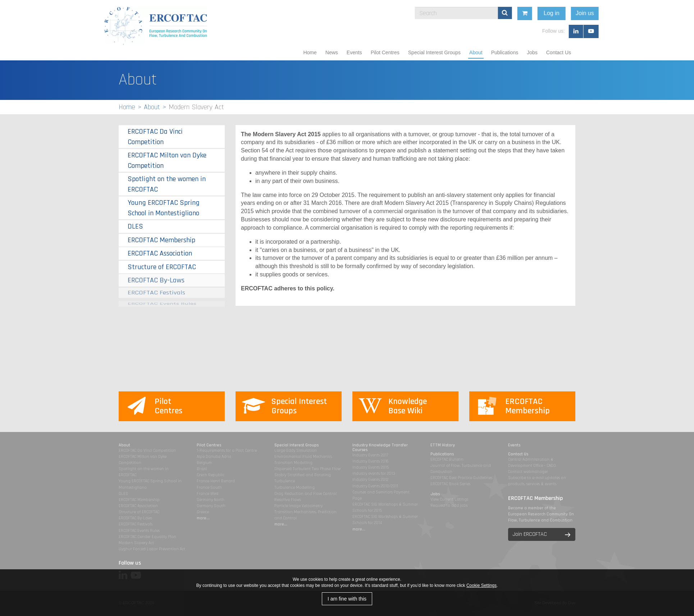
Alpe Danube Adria (214, 457)
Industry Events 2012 (370, 480)
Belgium (204, 463)
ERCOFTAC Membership (161, 240)
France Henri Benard (216, 481)
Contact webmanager (528, 472)
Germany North (211, 500)
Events (354, 52)
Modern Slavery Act (136, 543)
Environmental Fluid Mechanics (303, 457)
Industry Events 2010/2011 (375, 486)
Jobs (532, 52)
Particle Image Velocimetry (298, 506)
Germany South (211, 506)
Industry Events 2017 (370, 455)
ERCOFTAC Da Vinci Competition (155, 137)
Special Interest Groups (434, 52)
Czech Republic (211, 475)
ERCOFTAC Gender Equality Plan (147, 537)
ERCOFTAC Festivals (156, 288)
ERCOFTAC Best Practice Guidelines (461, 478)
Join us (633, 13)
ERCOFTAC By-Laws (156, 277)
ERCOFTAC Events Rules (139, 531)
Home (310, 52)
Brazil (202, 469)
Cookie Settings (481, 585)
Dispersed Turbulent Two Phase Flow (307, 469)
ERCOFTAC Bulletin (447, 459)
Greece (203, 512)
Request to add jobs (449, 505)
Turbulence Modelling (295, 488)
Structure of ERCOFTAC (162, 266)
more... (203, 518)
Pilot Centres (385, 52)
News (332, 52)
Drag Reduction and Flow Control (305, 494)
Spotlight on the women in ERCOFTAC (167, 184)
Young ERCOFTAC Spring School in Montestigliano (164, 208)
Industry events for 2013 (374, 474)
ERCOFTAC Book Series (450, 484)
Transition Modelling (293, 463)
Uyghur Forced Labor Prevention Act (152, 549)
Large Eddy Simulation (296, 450)
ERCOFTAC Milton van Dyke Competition (167, 160)
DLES (135, 226)
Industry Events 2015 (371, 467)
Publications (505, 52)
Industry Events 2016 (371, 461)
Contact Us (559, 52)
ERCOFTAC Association (160, 253)
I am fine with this (347, 599)
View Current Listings (449, 499)
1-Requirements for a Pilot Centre (227, 450)
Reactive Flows (288, 500)
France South (209, 488)
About (476, 52)
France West (208, 494)
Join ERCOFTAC (530, 534)
